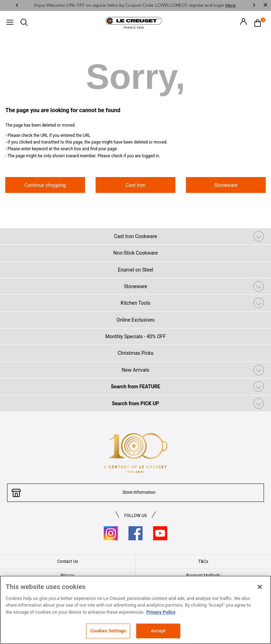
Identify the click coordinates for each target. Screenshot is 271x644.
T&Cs (203, 561)
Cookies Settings (108, 631)
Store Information (139, 492)
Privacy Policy (161, 612)
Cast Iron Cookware (135, 236)
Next (254, 5)
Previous (17, 5)
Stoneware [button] (226, 185)
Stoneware (135, 286)
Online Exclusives (135, 320)
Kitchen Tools (135, 303)
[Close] (265, 5)
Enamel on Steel (135, 270)
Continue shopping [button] (45, 185)
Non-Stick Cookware (135, 253)
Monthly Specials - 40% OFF (135, 336)
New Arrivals (135, 370)
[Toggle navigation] (10, 23)
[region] (135, 610)
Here (230, 5)
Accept (158, 631)
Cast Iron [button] (135, 185)
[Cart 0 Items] (259, 23)
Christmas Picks (135, 353)
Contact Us (68, 561)
